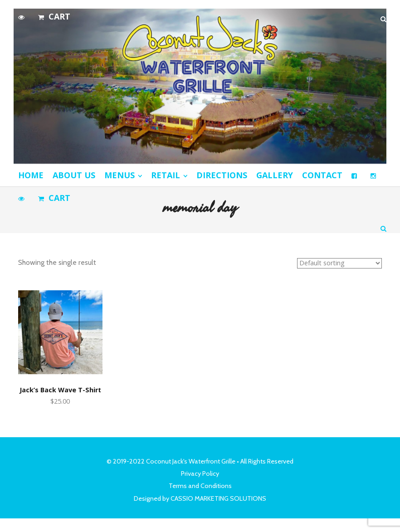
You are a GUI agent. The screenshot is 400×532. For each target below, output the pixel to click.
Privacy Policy (200, 473)
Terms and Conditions (200, 486)
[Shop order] (339, 263)
